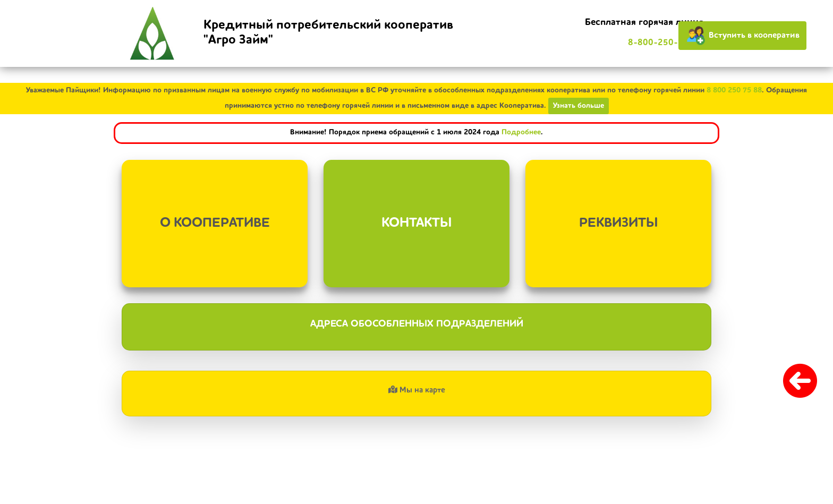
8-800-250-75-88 (666, 43)
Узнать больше (579, 106)
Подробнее (521, 132)
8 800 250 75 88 (734, 90)
